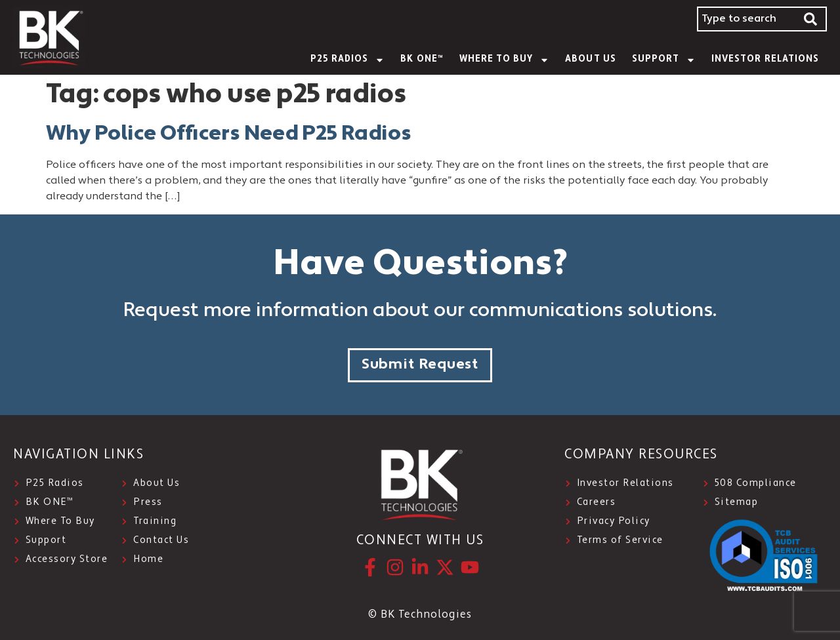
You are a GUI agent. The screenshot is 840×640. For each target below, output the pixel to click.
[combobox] (746, 19)
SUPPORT (664, 60)
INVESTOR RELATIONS (765, 59)
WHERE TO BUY (505, 60)
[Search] (811, 19)
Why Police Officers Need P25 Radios (229, 134)
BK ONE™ (422, 59)
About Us (590, 59)
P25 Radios (348, 60)
